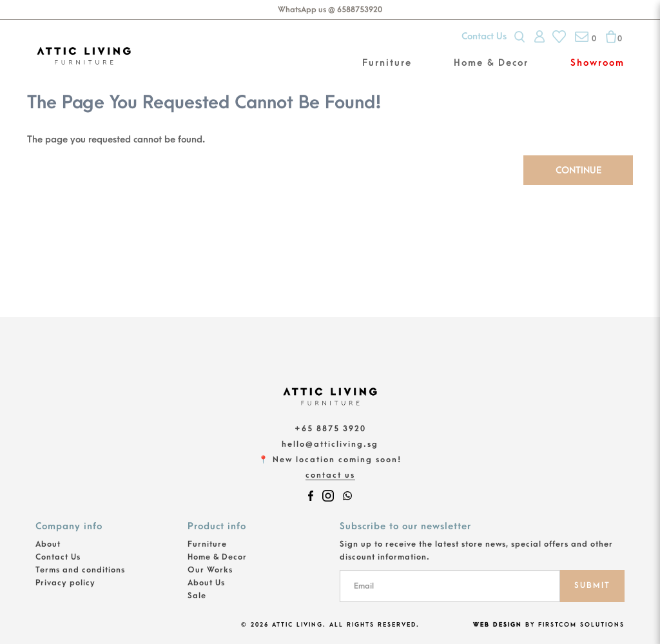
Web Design (498, 625)
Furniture (207, 544)
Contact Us (484, 36)
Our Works (210, 570)
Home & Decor (217, 557)
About (48, 544)
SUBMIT (592, 585)
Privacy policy (65, 583)
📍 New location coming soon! (330, 460)
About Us (206, 583)
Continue (578, 171)
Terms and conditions (80, 570)
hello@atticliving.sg (330, 444)
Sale (197, 596)
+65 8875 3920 (330, 429)
